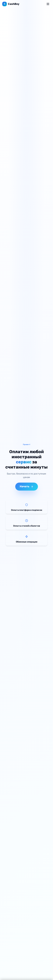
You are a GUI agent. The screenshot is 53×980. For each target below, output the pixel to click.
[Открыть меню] (48, 4)
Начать (27, 486)
